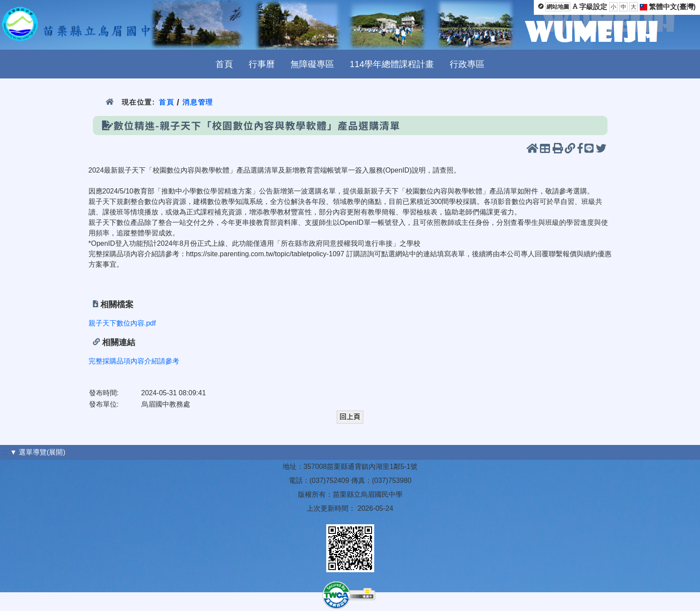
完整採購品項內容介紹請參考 (134, 361)
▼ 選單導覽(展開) (38, 452)
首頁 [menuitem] (224, 64)
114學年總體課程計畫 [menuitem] (392, 64)
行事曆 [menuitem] (262, 64)
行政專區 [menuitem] (467, 64)
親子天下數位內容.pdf (122, 323)
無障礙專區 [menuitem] (312, 64)
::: (5, 452)
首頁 (166, 102)
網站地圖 (558, 7)
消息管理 (198, 102)
